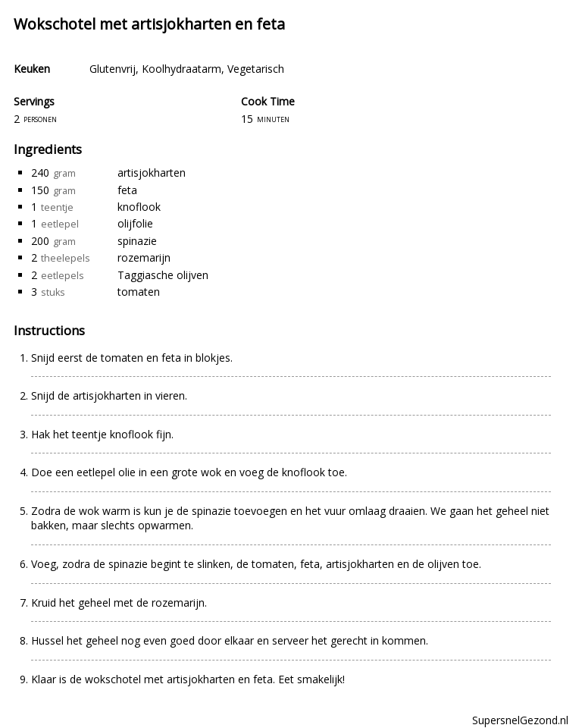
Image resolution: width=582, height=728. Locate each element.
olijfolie (135, 223)
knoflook (139, 207)
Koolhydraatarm (181, 69)
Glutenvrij (113, 69)
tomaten (139, 292)
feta (127, 190)
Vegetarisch (256, 69)
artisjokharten (152, 173)
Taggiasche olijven (163, 275)
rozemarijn (144, 257)
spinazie (137, 241)
